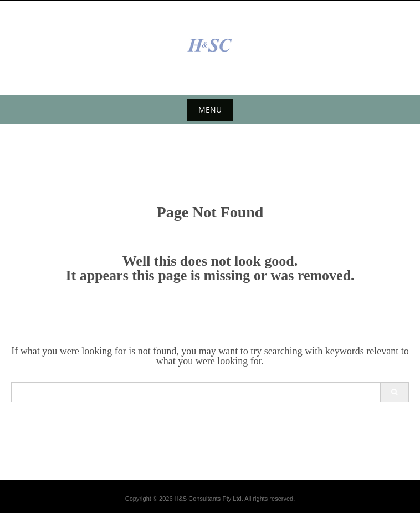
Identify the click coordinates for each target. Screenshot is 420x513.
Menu (210, 110)
